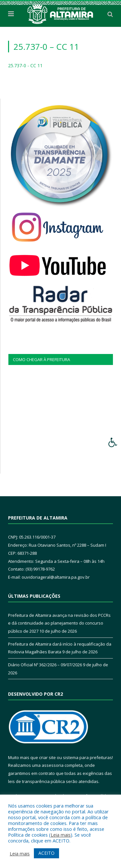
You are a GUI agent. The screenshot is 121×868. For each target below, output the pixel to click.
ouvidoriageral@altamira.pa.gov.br (56, 577)
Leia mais (61, 835)
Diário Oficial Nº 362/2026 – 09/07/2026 (45, 665)
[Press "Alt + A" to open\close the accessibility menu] (113, 442)
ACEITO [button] (46, 853)
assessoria (53, 765)
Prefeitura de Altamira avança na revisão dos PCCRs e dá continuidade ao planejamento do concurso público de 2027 (59, 623)
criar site (47, 757)
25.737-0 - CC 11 (25, 65)
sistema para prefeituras (87, 757)
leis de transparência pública (36, 781)
